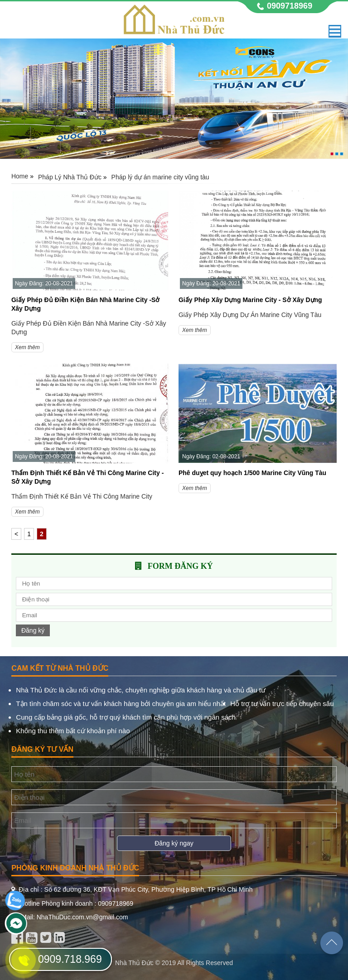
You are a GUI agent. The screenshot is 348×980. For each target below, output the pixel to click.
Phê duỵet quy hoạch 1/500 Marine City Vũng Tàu (252, 473)
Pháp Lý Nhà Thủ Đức (70, 177)
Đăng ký (33, 630)
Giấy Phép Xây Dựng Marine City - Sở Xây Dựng (250, 300)
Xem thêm (27, 347)
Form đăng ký (180, 566)
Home (20, 176)
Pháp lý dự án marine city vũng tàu (160, 177)
